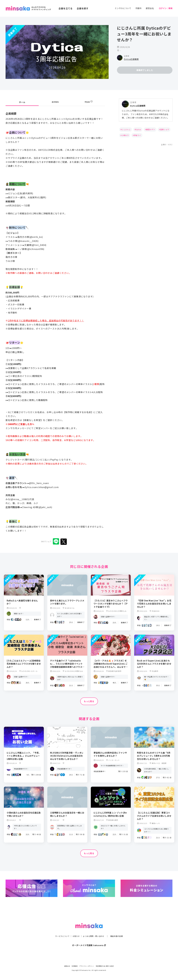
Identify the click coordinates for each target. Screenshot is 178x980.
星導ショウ (165, 129)
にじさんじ (126, 129)
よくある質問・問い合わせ (94, 930)
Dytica (138, 129)
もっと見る (89, 701)
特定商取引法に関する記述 (105, 966)
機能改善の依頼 (120, 930)
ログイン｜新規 (166, 8)
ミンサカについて (123, 8)
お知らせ (75, 930)
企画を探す (83, 8)
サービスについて (59, 930)
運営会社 (150, 8)
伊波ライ (137, 135)
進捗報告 (55, 102)
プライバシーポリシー (87, 966)
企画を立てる (66, 8)
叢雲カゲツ (151, 129)
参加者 (89, 102)
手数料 (138, 8)
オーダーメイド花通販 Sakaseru (89, 940)
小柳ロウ (125, 135)
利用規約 (75, 966)
